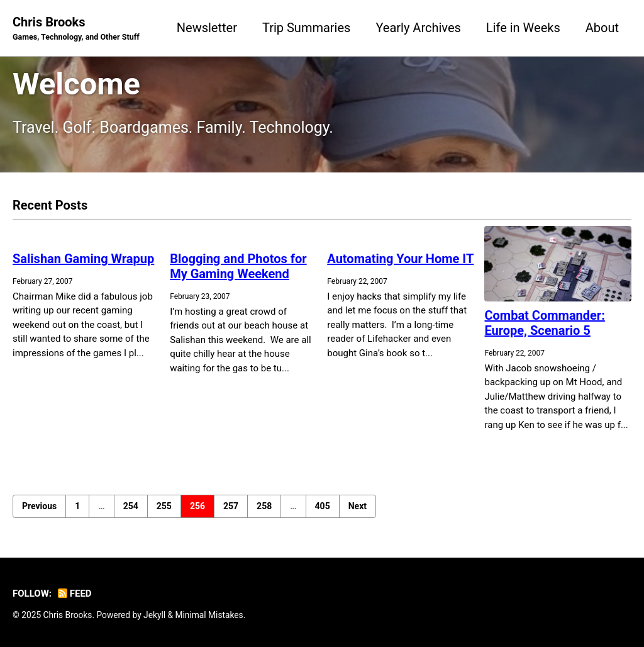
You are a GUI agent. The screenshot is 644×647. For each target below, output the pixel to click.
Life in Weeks (523, 28)
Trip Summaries (306, 28)
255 (164, 506)
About (602, 28)
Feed (75, 594)
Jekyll (154, 615)
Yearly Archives (418, 28)
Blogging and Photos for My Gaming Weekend (238, 266)
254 (131, 506)
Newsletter (207, 28)
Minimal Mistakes (209, 615)
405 (323, 506)
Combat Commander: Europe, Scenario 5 (544, 323)
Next (358, 506)
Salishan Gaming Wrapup (83, 259)
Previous (39, 506)
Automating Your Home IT (400, 259)
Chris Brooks (76, 29)
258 (264, 506)
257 (231, 506)
